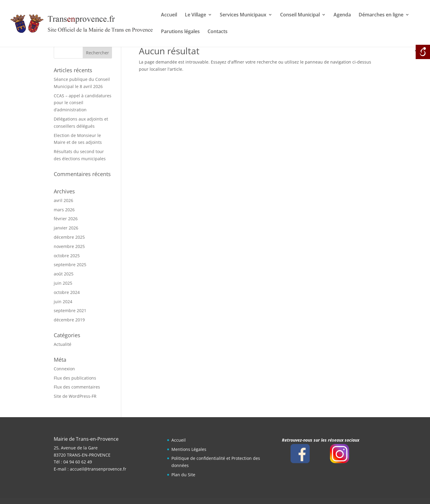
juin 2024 (63, 302)
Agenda (342, 15)
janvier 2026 (66, 228)
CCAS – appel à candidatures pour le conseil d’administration (83, 103)
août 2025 (64, 274)
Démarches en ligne (381, 15)
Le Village (195, 15)
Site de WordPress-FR (75, 396)
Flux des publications (75, 378)
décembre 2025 (69, 237)
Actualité (63, 344)
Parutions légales (180, 32)
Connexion (64, 369)
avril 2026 (63, 200)
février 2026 (66, 219)
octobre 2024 (67, 292)
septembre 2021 (70, 310)
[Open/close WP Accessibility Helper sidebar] (423, 52)
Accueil (169, 15)
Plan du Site (183, 475)
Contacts (218, 32)
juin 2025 (63, 283)
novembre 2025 (69, 246)
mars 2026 (64, 210)
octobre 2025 (67, 256)
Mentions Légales (189, 449)
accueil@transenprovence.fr (98, 469)
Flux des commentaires (77, 387)
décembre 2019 (69, 320)
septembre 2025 (70, 265)
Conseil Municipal (300, 15)
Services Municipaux (243, 15)
